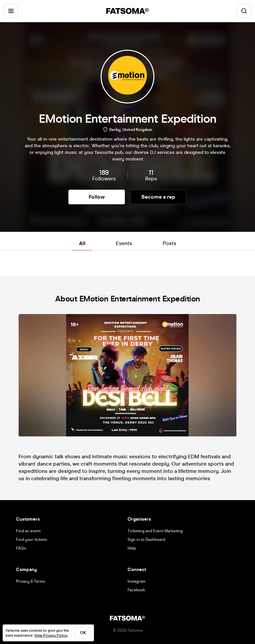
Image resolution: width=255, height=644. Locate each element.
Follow (97, 197)
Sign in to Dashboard (146, 540)
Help (132, 548)
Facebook (136, 590)
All (82, 243)
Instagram (136, 581)
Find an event (28, 531)
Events (124, 243)
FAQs (21, 548)
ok (83, 633)
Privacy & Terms (31, 581)
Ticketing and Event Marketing (155, 531)
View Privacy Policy (51, 636)
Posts (170, 243)
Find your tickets (31, 540)
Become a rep (158, 197)
